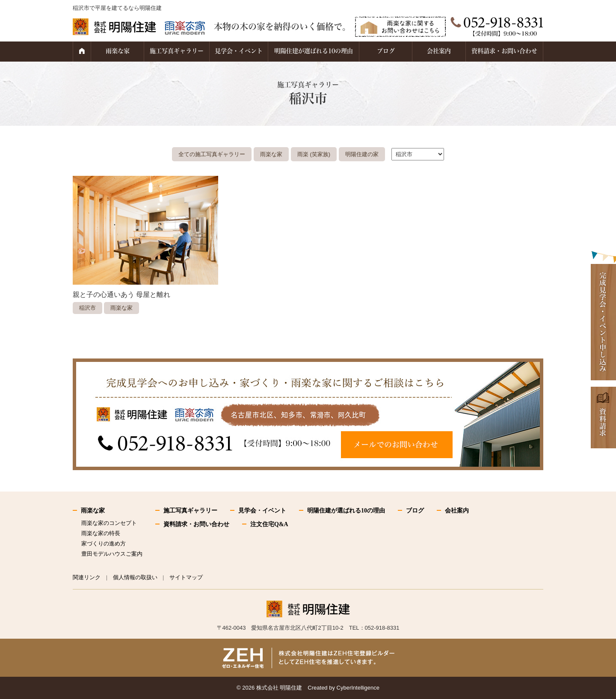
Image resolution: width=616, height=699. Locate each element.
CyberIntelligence (358, 688)
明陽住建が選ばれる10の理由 (314, 51)
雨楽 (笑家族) (314, 154)
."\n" (418, 154)
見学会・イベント (239, 51)
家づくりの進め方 (104, 544)
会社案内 (439, 51)
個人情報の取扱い (135, 577)
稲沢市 (87, 308)
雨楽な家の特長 (101, 533)
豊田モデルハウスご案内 (112, 554)
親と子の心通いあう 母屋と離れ (121, 295)
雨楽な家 (118, 51)
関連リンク (87, 577)
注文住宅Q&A (269, 524)
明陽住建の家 (362, 154)
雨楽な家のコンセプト (109, 523)
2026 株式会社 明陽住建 (272, 688)
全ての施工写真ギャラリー (212, 154)
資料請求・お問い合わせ (504, 51)
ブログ (386, 51)
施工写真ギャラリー (177, 51)
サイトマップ (186, 577)
